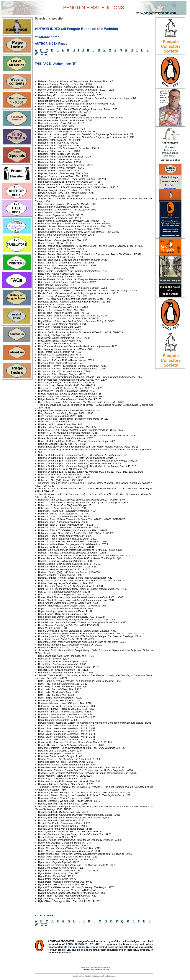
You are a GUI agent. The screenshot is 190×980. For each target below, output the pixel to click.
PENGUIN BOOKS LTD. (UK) (84, 944)
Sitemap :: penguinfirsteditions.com (96, 970)
